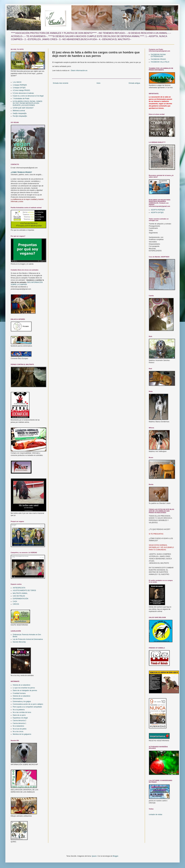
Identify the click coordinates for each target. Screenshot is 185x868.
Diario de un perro (19, 715)
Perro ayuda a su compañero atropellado (27, 707)
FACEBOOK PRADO (158, 59)
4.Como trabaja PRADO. (22, 90)
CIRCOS (16, 604)
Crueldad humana (19, 693)
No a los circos (18, 732)
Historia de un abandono (22, 685)
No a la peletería (19, 710)
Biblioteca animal (19, 111)
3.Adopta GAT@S (19, 88)
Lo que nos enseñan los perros (24, 688)
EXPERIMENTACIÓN (20, 599)
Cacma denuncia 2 (19, 721)
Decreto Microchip (19, 642)
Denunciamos (18, 699)
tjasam (94, 856)
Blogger (115, 856)
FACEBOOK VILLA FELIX (160, 62)
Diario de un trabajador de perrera (25, 690)
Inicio (99, 83)
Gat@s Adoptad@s (20, 113)
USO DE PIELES (19, 596)
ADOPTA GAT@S (157, 213)
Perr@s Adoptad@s (20, 116)
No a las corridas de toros (22, 712)
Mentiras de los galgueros (22, 734)
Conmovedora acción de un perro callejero (28, 704)
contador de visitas (156, 815)
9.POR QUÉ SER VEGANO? (23, 108)
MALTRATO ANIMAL (20, 593)
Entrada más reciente (61, 83)
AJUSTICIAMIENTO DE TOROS (24, 590)
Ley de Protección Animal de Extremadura (28, 639)
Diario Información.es (79, 70)
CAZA (15, 601)
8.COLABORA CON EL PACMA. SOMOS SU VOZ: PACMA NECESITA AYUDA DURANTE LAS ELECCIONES (27, 103)
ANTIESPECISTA (19, 588)
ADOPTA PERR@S (158, 210)
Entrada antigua (134, 83)
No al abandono (18, 726)
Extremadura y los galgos (22, 701)
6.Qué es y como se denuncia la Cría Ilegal (28, 96)
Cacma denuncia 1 (19, 723)
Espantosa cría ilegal (20, 718)
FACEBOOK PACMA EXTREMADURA (158, 56)
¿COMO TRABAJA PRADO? (21, 172)
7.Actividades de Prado (21, 99)
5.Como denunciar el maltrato (23, 93)
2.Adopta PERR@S (20, 85)
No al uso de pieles (20, 729)
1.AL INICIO (17, 82)
